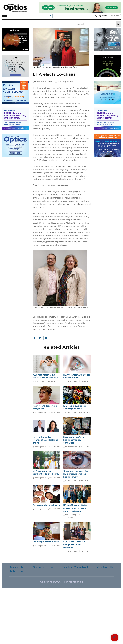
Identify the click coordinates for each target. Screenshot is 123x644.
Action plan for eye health (46, 505)
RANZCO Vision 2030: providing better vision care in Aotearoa (75, 508)
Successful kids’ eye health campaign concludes (74, 440)
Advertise (17, 571)
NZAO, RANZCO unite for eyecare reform (77, 376)
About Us (16, 567)
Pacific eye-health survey (46, 542)
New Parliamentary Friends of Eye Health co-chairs (46, 440)
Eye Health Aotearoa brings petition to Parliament (74, 545)
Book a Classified (75, 567)
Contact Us (105, 567)
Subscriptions (43, 567)
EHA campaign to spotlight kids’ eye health (46, 473)
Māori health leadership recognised (45, 408)
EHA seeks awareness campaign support (75, 408)
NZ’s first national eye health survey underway (45, 376)
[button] (4, 16)
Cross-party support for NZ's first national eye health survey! (76, 474)
